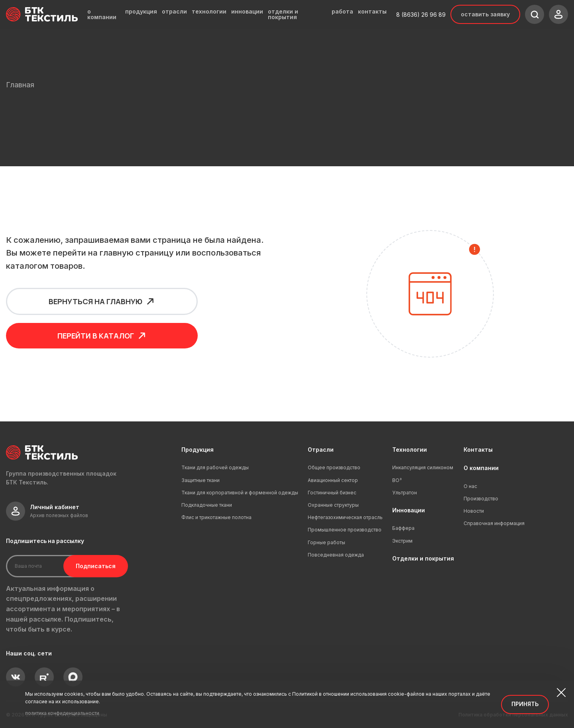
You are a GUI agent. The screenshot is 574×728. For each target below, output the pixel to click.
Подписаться (91, 566)
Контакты (478, 450)
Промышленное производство (345, 530)
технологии (209, 12)
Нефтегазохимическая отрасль (345, 517)
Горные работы (326, 542)
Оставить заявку (485, 14)
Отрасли (321, 450)
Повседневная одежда (336, 555)
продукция (141, 12)
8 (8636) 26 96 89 (421, 15)
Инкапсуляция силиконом (423, 467)
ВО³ (397, 480)
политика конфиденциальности (62, 713)
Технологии (410, 450)
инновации (247, 12)
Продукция (198, 450)
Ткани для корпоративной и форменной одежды (240, 493)
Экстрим (402, 541)
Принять (525, 704)
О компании (481, 468)
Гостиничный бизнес (332, 493)
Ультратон (405, 493)
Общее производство (334, 467)
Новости (474, 511)
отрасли (174, 12)
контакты (372, 12)
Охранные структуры (333, 505)
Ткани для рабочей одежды (215, 467)
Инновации (409, 510)
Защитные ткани (201, 480)
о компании (102, 14)
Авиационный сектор (333, 480)
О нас (470, 486)
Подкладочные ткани (207, 505)
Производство (481, 499)
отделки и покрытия (283, 14)
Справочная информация (494, 523)
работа (342, 12)
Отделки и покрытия (423, 558)
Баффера (403, 528)
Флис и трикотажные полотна (216, 517)
